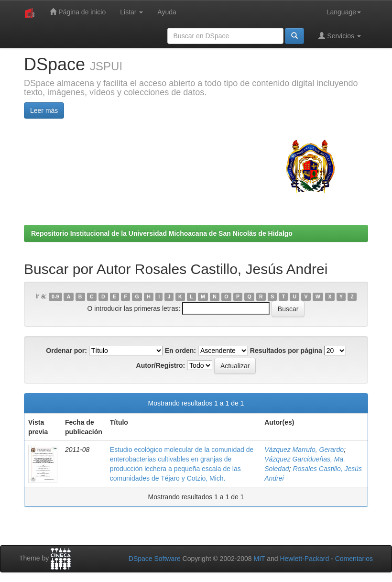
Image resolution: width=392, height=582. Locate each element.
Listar (131, 12)
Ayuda (167, 12)
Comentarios (354, 559)
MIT (259, 559)
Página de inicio (78, 12)
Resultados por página (286, 351)
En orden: (180, 351)
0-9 (55, 296)
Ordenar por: (66, 351)
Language (344, 12)
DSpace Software (155, 559)
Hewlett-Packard (304, 559)
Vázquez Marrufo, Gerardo (304, 450)
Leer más (44, 110)
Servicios (340, 36)
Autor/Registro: (161, 365)
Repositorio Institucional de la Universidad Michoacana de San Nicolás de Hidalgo (162, 233)
